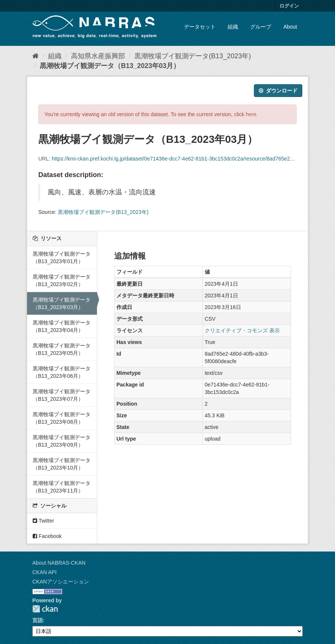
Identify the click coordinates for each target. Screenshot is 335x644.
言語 (38, 620)
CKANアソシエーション (61, 582)
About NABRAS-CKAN (59, 563)
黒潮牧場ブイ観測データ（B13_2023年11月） (62, 487)
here (251, 114)
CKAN (45, 609)
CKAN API (45, 572)
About (290, 27)
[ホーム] (35, 56)
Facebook (47, 536)
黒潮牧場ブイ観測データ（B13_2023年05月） (62, 349)
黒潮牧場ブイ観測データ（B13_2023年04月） (62, 326)
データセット (200, 27)
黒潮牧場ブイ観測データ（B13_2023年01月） (62, 258)
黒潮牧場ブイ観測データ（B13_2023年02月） (62, 280)
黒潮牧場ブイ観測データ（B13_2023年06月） (62, 372)
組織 (233, 27)
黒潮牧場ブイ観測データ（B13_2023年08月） (62, 418)
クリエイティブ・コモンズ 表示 (242, 330)
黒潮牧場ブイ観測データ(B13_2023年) (193, 56)
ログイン (289, 6)
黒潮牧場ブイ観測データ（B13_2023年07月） (62, 395)
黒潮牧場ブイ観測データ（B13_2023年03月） (110, 66)
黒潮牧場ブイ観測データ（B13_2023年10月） (62, 464)
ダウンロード (278, 91)
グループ (261, 27)
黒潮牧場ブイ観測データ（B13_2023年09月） (62, 441)
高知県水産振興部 (98, 56)
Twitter (43, 521)
